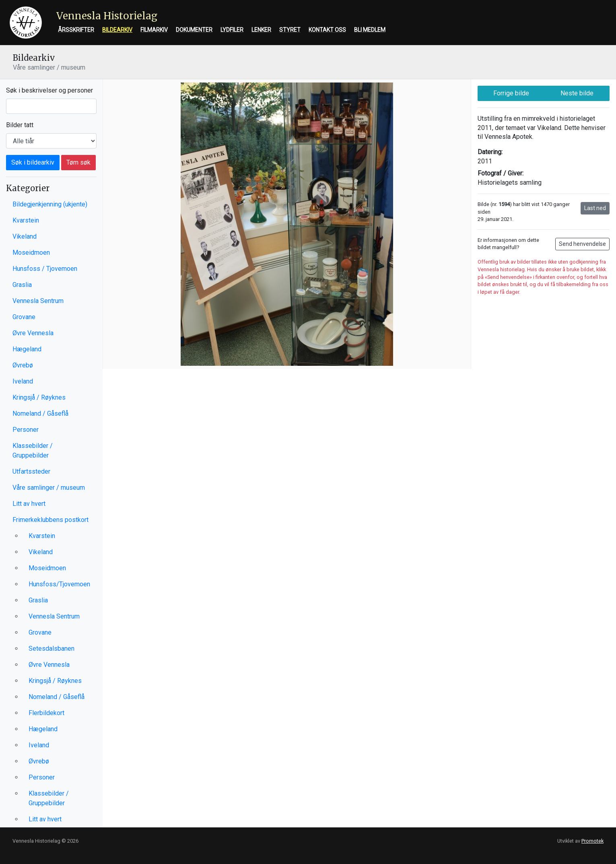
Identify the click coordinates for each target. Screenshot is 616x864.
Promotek (592, 841)
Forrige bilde (511, 93)
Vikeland (25, 236)
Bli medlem (370, 30)
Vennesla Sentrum (38, 301)
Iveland (23, 381)
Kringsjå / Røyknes (39, 397)
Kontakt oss (327, 30)
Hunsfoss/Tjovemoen (59, 584)
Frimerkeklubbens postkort (50, 520)
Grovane (24, 317)
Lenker (261, 30)
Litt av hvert (29, 504)
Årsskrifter (76, 30)
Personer (26, 430)
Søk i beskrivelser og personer (49, 90)
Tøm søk (78, 162)
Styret (290, 30)
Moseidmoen (31, 253)
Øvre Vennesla (33, 333)
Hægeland (27, 349)
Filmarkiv (154, 30)
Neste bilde (577, 93)
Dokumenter (194, 30)
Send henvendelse (582, 244)
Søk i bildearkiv (33, 162)
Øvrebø (23, 365)
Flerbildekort (46, 713)
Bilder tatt (20, 125)
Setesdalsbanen (52, 649)
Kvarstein (26, 220)
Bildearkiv (117, 30)
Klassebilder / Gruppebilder (33, 451)
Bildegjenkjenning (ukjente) (50, 204)
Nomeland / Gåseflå (40, 413)
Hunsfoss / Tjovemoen (45, 269)
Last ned (595, 208)
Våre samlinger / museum (49, 488)
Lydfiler (232, 30)
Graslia (22, 285)
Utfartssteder (31, 471)
